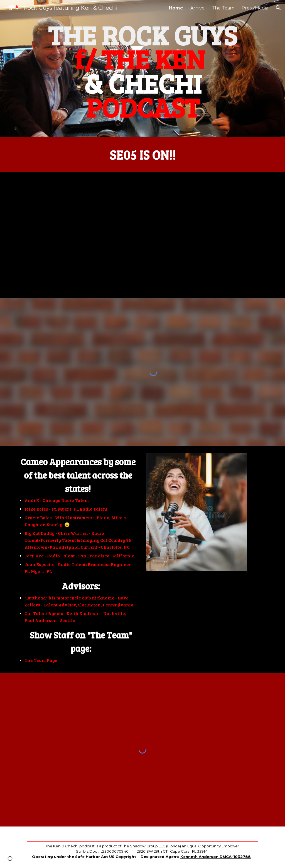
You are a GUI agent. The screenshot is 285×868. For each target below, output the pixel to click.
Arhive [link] (197, 8)
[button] (278, 8)
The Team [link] (223, 8)
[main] (143, 69)
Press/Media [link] (255, 8)
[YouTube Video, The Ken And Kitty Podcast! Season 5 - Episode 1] (142, 235)
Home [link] (176, 8)
